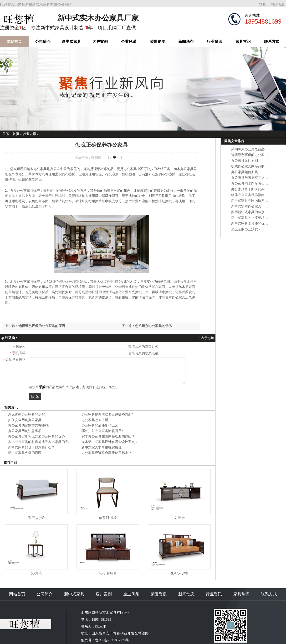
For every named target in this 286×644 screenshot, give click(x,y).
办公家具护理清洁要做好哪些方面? (107, 415)
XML (262, 4)
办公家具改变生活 (95, 420)
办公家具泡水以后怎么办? (250, 184)
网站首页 (14, 42)
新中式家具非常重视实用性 (102, 447)
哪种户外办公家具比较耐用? (102, 431)
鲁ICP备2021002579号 (112, 640)
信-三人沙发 (36, 518)
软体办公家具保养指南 (248, 195)
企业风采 (129, 42)
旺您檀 (96, 158)
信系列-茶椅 (108, 518)
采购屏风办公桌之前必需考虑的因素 (258, 149)
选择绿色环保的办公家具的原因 (42, 326)
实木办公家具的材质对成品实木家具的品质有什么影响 (48, 442)
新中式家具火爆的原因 (25, 453)
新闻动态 (186, 42)
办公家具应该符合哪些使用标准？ (107, 453)
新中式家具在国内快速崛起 (251, 201)
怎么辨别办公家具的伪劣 (153, 326)
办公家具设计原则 (245, 161)
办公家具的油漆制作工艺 (100, 425)
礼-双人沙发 (179, 573)
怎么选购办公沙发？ (246, 229)
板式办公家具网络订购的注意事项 (256, 166)
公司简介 (43, 42)
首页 (16, 134)
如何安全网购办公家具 (25, 420)
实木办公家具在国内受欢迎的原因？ (108, 436)
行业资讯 (214, 42)
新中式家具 (71, 42)
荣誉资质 (157, 42)
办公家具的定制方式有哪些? (29, 425)
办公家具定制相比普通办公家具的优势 (36, 436)
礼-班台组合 (108, 573)
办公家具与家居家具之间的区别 (255, 178)
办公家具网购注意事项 (25, 431)
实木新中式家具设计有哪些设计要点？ (110, 442)
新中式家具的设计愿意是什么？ (31, 447)
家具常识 (243, 42)
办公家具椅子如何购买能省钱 (253, 189)
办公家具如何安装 (245, 172)
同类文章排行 (234, 141)
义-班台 (179, 518)
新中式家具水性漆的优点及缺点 (255, 224)
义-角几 (36, 573)
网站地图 (277, 4)
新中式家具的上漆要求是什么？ (255, 218)
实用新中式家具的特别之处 (251, 212)
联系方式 (272, 42)
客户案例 (100, 42)
